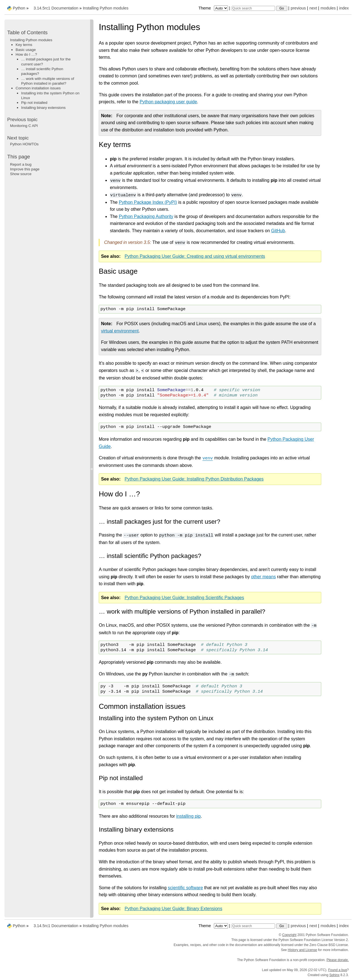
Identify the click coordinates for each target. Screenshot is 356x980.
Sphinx (334, 975)
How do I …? (26, 54)
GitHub (278, 231)
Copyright (289, 935)
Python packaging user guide (168, 102)
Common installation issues (38, 88)
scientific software (185, 888)
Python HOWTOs (24, 144)
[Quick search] (253, 8)
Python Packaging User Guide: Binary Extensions (173, 909)
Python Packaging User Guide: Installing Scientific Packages (184, 598)
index (344, 8)
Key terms (24, 45)
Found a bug (338, 970)
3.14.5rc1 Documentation (56, 8)
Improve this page (25, 169)
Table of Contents (27, 32)
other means (264, 577)
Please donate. (338, 960)
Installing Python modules (106, 8)
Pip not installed (34, 103)
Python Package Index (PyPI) (148, 202)
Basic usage (26, 50)
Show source (21, 174)
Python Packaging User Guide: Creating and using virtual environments (195, 256)
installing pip (189, 816)
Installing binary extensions (43, 108)
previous (298, 8)
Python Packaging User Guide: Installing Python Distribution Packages (194, 479)
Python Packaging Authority (146, 216)
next (313, 8)
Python (19, 8)
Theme (214, 8)
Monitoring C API (24, 126)
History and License (302, 950)
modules (328, 8)
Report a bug (21, 164)
